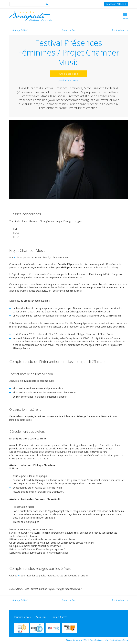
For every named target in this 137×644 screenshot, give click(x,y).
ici (15, 257)
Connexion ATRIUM (115, 4)
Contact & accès (59, 617)
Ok (47, 4)
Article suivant (118, 30)
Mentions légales (22, 617)
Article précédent (20, 30)
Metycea (124, 640)
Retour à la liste (68, 30)
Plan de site (41, 617)
